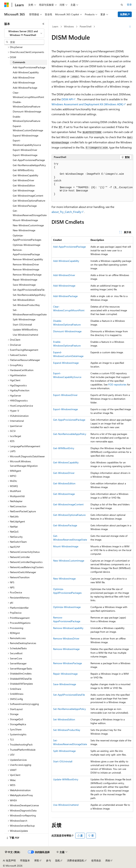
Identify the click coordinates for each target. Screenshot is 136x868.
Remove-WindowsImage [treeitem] (26, 269)
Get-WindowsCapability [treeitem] (25, 175)
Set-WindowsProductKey (67, 730)
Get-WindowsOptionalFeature (69, 515)
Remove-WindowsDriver (66, 638)
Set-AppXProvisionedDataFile (69, 695)
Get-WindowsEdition (64, 483)
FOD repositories (117, 384)
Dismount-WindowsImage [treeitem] (27, 111)
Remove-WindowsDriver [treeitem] (26, 264)
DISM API (67, 99)
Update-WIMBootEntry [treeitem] (25, 330)
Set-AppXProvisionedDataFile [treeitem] (29, 290)
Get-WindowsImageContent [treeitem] (28, 196)
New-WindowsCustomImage (69, 561)
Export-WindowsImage (65, 409)
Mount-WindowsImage (66, 546)
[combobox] (24, 33)
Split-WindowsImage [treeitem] (24, 319)
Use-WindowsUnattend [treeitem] (25, 335)
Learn (55, 26)
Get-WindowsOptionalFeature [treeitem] (29, 201)
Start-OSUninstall (63, 761)
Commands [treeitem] (19, 62)
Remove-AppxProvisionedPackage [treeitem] (26, 252)
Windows (69, 26)
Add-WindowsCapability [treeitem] (26, 72)
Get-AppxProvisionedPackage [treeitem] (29, 160)
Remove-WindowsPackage (67, 663)
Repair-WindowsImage (65, 674)
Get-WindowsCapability (66, 462)
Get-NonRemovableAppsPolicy (70, 434)
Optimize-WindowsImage (67, 607)
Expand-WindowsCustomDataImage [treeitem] (28, 128)
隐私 (58, 860)
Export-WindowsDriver (65, 395)
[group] (92, 181)
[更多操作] (130, 27)
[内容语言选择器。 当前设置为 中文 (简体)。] (13, 852)
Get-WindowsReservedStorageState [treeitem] (30, 213)
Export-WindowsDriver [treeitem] (25, 150)
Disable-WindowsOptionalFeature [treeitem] (26, 104)
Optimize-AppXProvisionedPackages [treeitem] (27, 238)
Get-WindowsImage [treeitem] (24, 190)
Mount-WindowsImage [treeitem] (25, 220)
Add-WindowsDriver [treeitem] (24, 77)
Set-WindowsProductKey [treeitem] (26, 305)
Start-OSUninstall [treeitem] (22, 325)
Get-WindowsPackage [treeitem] (25, 206)
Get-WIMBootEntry (64, 448)
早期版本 (25, 860)
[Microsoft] (7, 5)
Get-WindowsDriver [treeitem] (23, 180)
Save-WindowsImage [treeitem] (24, 285)
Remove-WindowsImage (66, 649)
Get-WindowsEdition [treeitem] (24, 185)
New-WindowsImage (64, 579)
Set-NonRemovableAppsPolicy (70, 709)
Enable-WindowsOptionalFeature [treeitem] (26, 119)
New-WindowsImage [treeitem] (24, 230)
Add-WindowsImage (64, 286)
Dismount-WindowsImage (67, 331)
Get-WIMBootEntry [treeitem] (23, 170)
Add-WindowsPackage (65, 296)
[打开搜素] (122, 5)
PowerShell (86, 26)
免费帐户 (125, 14)
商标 (108, 860)
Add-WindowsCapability (66, 261)
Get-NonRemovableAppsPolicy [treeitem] (29, 165)
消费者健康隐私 (76, 860)
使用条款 (96, 860)
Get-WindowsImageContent (68, 504)
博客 (37, 860)
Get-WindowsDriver (64, 473)
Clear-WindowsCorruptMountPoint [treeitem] (28, 95)
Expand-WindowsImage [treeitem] (25, 135)
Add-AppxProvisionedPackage (69, 247)
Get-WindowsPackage (65, 525)
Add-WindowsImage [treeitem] (24, 82)
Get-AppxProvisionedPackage (69, 420)
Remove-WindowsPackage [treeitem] (27, 275)
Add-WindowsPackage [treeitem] (25, 88)
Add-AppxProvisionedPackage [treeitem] (29, 67)
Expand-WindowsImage (66, 363)
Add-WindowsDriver (64, 275)
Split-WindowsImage (64, 751)
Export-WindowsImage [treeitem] (25, 155)
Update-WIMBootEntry (66, 779)
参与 (49, 860)
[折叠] (43, 24)
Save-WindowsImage (65, 684)
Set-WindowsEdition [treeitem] (24, 300)
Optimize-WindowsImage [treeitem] (26, 245)
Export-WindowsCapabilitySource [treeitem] (27, 143)
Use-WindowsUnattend (66, 805)
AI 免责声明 (9, 860)
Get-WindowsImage (64, 494)
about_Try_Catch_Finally (66, 212)
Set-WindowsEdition (64, 719)
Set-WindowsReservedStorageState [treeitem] (30, 312)
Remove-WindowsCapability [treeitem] (28, 259)
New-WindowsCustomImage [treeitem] (28, 225)
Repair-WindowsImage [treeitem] (25, 280)
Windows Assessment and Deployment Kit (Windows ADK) (87, 104)
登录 (129, 5)
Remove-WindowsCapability (68, 628)
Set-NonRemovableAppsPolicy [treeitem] (29, 295)
